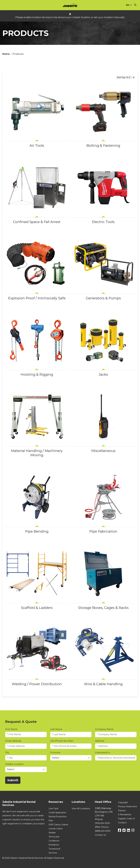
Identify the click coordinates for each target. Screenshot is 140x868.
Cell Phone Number (62, 741)
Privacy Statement (127, 806)
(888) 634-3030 (103, 831)
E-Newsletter (125, 815)
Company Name (104, 729)
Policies (122, 811)
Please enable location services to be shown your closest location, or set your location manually (70, 17)
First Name (11, 729)
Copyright (123, 802)
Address (100, 741)
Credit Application (57, 813)
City (7, 753)
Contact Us (100, 835)
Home (6, 54)
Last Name (56, 729)
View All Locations (81, 809)
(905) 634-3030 (102, 823)
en (127, 5)
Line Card (53, 809)
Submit (13, 780)
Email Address (13, 741)
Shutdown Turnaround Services (54, 849)
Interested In (103, 753)
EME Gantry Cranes (58, 825)
